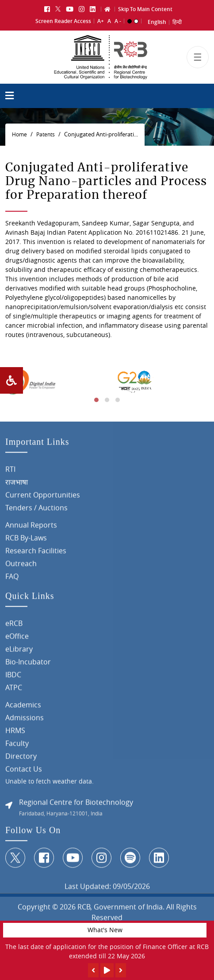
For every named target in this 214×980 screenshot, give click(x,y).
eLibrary (19, 652)
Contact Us (24, 772)
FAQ (12, 579)
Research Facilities (36, 554)
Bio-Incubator (28, 665)
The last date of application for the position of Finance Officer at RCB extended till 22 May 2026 (107, 951)
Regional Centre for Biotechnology (76, 805)
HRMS (15, 733)
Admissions (25, 720)
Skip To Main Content (145, 8)
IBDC (13, 678)
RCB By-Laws (26, 541)
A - (118, 20)
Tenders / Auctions (36, 511)
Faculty (17, 746)
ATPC (14, 690)
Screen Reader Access (63, 20)
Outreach (21, 566)
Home (19, 134)
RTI (10, 472)
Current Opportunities (43, 498)
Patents (46, 134)
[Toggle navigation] (198, 60)
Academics (23, 708)
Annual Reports (31, 528)
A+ (101, 20)
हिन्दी (177, 21)
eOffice (17, 639)
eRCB (14, 626)
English (157, 21)
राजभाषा (17, 485)
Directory (21, 759)
